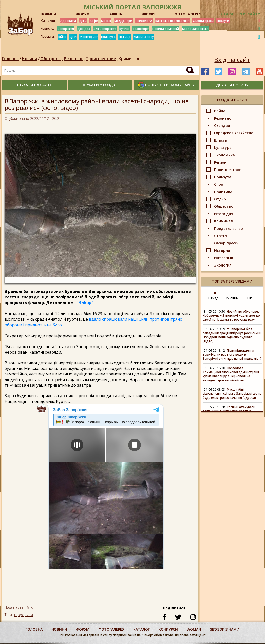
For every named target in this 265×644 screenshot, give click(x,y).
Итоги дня (224, 214)
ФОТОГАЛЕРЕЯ (188, 14)
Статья (221, 236)
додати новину (232, 85)
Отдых (220, 199)
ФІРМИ (148, 14)
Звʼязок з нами (225, 629)
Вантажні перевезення (172, 21)
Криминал (129, 59)
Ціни (73, 37)
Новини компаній (166, 29)
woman (194, 629)
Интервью (224, 258)
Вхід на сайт (232, 60)
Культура (223, 148)
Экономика (224, 155)
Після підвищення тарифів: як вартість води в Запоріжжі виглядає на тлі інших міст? (232, 355)
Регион (220, 162)
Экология (223, 265)
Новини (30, 59)
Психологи (144, 21)
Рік (249, 298)
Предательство (229, 228)
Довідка (84, 29)
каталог (141, 629)
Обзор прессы (227, 243)
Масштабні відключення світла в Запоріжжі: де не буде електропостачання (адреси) (232, 394)
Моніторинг (89, 37)
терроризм (23, 615)
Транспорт (141, 29)
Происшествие (102, 59)
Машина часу (144, 37)
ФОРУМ (83, 14)
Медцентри (123, 21)
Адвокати (68, 21)
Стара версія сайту (241, 14)
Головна (10, 59)
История (222, 250)
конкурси (168, 629)
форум (83, 629)
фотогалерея (111, 629)
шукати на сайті (34, 85)
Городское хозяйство (234, 133)
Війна (62, 37)
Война (220, 111)
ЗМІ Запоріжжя (105, 29)
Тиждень (215, 298)
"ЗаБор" (85, 302)
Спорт (220, 184)
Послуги (223, 21)
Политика (223, 192)
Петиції (125, 37)
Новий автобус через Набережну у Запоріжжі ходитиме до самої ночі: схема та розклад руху (231, 316)
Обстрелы (52, 59)
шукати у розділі (100, 85)
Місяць (232, 298)
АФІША (116, 14)
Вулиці (124, 29)
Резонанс (75, 59)
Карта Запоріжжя (195, 29)
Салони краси (203, 21)
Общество (224, 206)
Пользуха (108, 37)
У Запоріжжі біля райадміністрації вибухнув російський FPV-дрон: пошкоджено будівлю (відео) (232, 335)
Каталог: (49, 21)
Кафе (94, 21)
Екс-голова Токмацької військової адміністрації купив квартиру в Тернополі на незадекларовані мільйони (231, 374)
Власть (221, 140)
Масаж (106, 21)
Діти (83, 21)
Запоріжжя (66, 29)
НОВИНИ (48, 14)
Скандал (222, 126)
